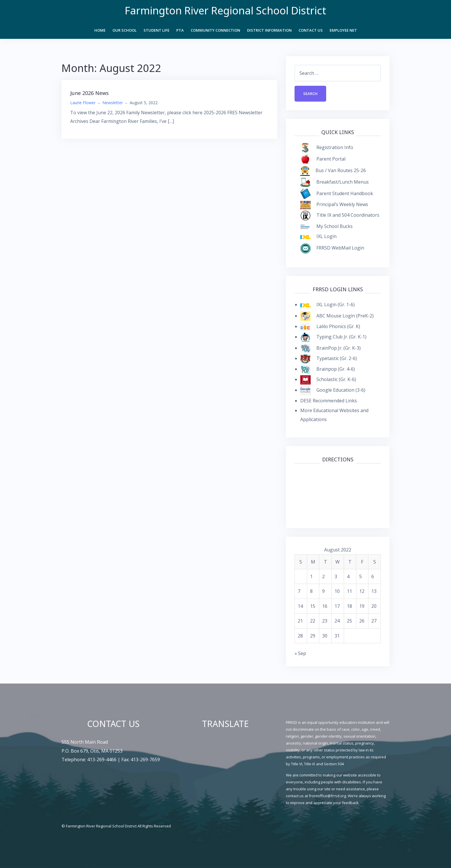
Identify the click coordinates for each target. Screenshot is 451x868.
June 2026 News (89, 93)
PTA (180, 30)
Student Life (156, 30)
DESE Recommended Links (329, 401)
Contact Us (311, 30)
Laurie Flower (83, 103)
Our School (125, 30)
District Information (269, 30)
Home (100, 30)
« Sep (300, 653)
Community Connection (215, 30)
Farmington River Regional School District (225, 11)
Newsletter (113, 103)
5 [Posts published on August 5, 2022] (361, 576)
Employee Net (343, 30)
